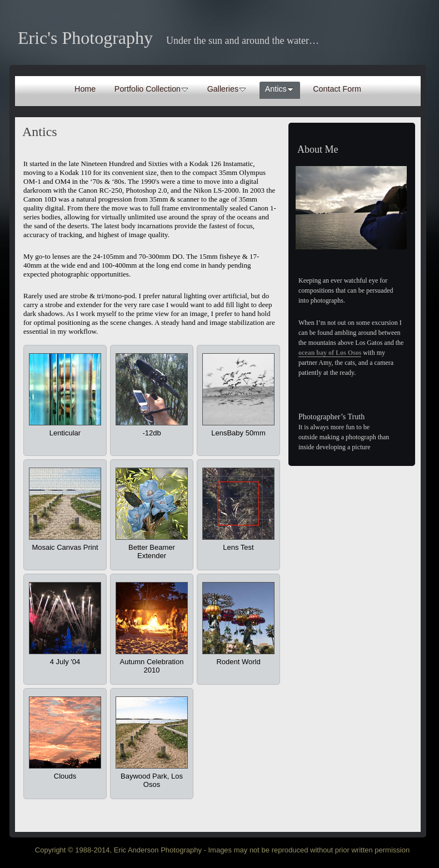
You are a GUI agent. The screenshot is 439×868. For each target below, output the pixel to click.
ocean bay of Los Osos (330, 353)
